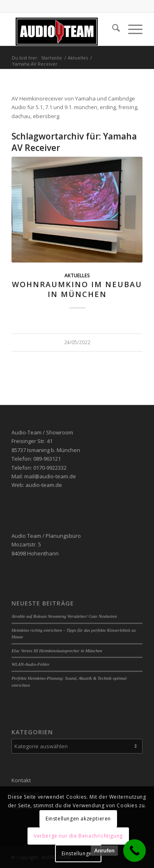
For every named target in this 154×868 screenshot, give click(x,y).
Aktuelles (77, 275)
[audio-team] (64, 29)
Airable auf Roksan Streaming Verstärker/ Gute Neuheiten (64, 616)
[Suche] (112, 29)
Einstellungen (78, 853)
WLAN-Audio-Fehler (31, 664)
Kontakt (21, 780)
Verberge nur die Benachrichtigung (78, 836)
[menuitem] (112, 29)
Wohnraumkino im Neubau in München (77, 289)
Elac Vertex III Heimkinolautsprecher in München (57, 651)
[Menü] (131, 29)
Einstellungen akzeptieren (78, 819)
